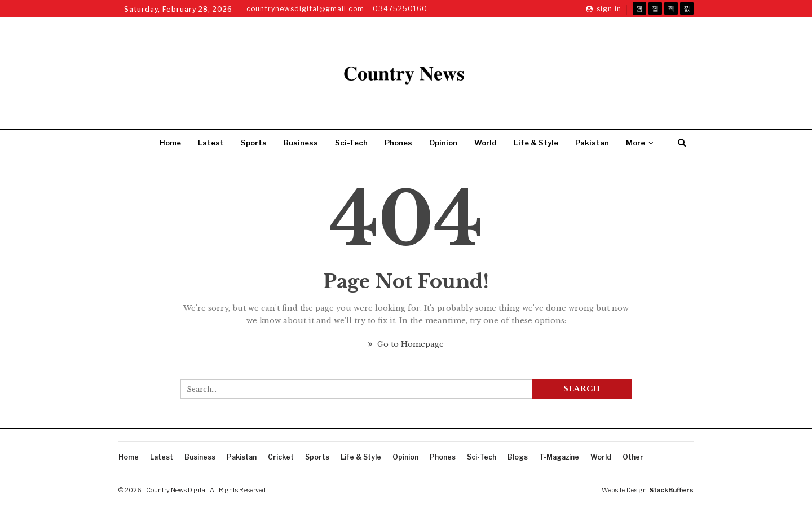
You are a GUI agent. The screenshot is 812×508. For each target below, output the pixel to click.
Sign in (604, 9)
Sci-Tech (351, 143)
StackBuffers (672, 490)
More (636, 143)
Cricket (281, 457)
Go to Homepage (406, 344)
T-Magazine (559, 457)
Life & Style (536, 143)
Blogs (518, 457)
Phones (398, 143)
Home (170, 143)
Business (301, 143)
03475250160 (400, 9)
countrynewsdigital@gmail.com (305, 9)
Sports (254, 143)
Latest (211, 143)
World (486, 143)
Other (633, 457)
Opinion (443, 143)
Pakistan (592, 143)
